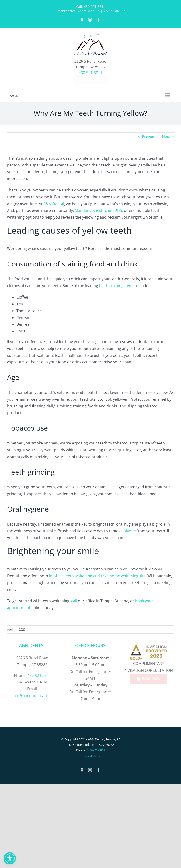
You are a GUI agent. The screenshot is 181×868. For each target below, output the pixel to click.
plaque (130, 531)
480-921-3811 (95, 6)
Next (166, 137)
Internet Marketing (90, 756)
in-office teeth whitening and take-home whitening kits (97, 576)
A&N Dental (54, 204)
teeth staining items (117, 286)
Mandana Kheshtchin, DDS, (99, 210)
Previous (150, 137)
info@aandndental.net (32, 696)
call (74, 601)
